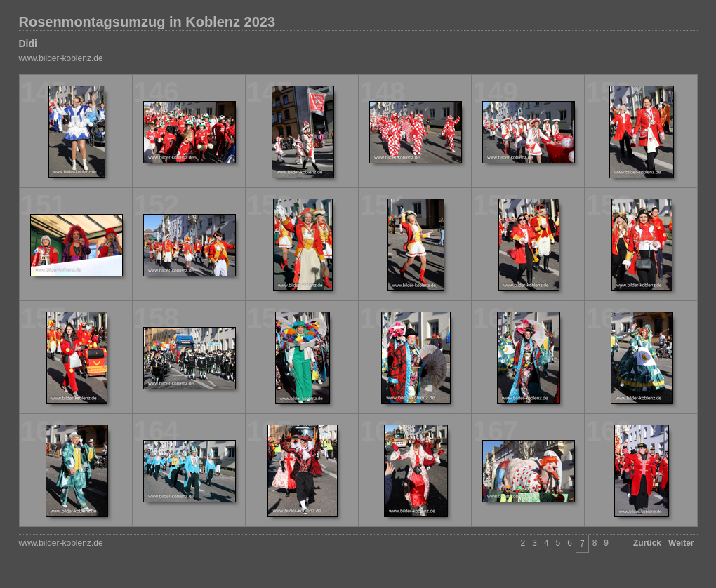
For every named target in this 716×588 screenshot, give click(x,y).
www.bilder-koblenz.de (61, 58)
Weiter (681, 543)
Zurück (647, 543)
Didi (28, 44)
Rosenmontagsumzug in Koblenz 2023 (147, 22)
